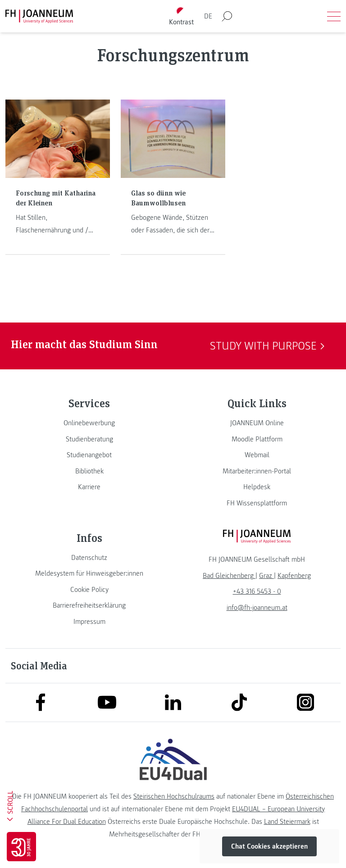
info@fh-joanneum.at (257, 608)
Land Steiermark (287, 822)
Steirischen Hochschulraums (174, 796)
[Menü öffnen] (334, 16)
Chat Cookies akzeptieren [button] (269, 846)
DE (208, 16)
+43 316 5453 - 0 (257, 591)
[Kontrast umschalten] (182, 16)
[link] (89, 423)
